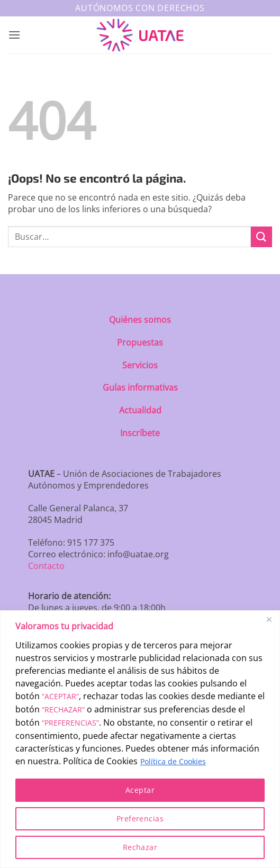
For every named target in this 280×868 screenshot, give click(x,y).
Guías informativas (140, 387)
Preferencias (140, 819)
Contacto (46, 566)
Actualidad (140, 410)
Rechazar (140, 847)
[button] (14, 35)
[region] (140, 739)
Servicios (140, 365)
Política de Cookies (173, 761)
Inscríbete (140, 433)
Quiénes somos (140, 320)
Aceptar (140, 790)
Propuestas (140, 342)
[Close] (269, 619)
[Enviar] (261, 237)
